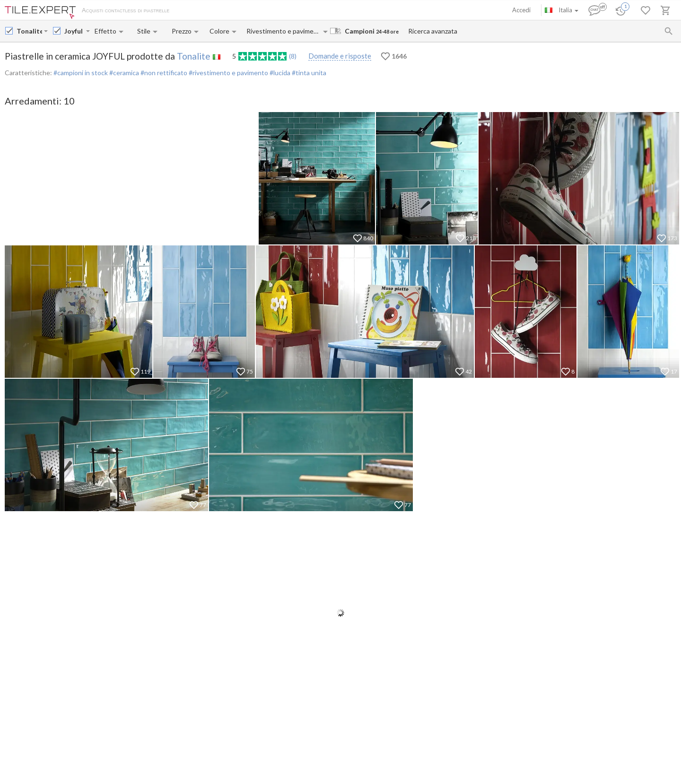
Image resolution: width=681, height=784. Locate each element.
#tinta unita (308, 73)
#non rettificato (163, 73)
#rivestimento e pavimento (228, 73)
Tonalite (194, 56)
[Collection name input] (74, 31)
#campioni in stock (81, 73)
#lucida (279, 73)
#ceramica (123, 73)
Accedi (521, 10)
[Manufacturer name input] (29, 31)
